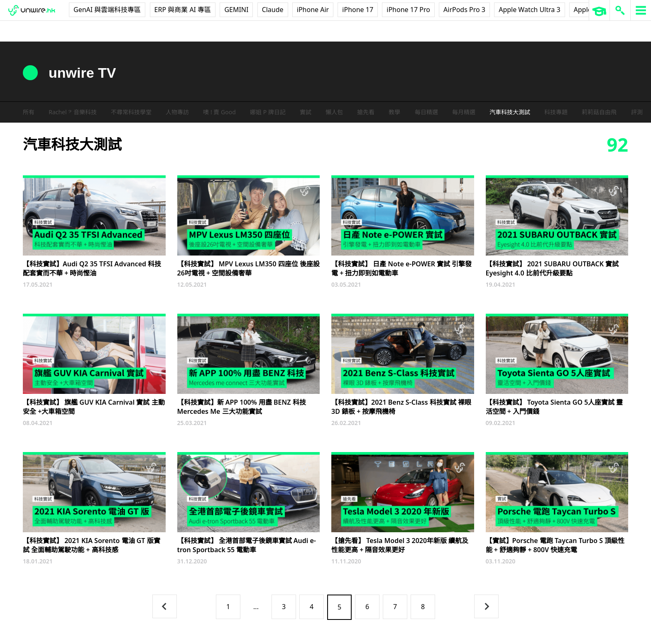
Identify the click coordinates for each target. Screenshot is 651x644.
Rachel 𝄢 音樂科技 (73, 112)
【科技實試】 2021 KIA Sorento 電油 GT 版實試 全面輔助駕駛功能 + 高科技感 (92, 545)
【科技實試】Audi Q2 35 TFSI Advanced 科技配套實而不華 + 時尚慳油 (92, 268)
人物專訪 (177, 112)
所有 (29, 112)
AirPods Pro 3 (464, 10)
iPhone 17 (358, 10)
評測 (637, 112)
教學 (394, 112)
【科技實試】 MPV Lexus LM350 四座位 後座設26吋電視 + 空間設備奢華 (249, 268)
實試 (306, 112)
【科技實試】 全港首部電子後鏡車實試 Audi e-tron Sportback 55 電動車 (247, 545)
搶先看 (366, 112)
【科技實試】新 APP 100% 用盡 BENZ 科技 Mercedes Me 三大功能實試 (242, 407)
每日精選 (426, 112)
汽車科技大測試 (510, 112)
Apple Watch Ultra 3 (529, 10)
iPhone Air (313, 10)
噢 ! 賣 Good (219, 112)
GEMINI (236, 10)
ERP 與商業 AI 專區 (183, 10)
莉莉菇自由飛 (599, 112)
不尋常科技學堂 (131, 112)
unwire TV (82, 73)
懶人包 (334, 112)
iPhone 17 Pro (408, 10)
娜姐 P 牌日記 (268, 112)
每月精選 (464, 112)
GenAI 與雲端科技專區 (107, 10)
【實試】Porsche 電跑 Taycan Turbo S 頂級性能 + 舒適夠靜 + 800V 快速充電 (555, 545)
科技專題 (556, 112)
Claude (273, 10)
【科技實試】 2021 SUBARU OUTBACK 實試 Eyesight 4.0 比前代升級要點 (552, 268)
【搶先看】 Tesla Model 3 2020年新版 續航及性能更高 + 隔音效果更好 (400, 545)
